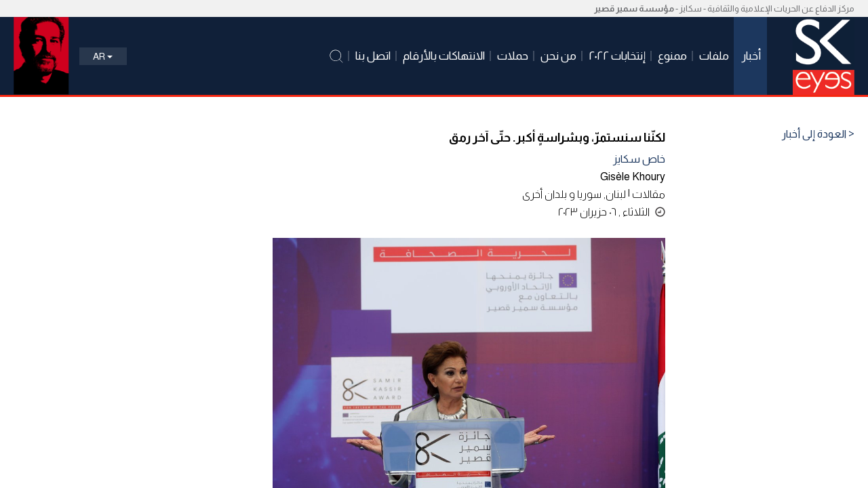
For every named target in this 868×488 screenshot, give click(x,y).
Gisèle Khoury (633, 177)
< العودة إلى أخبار (818, 134)
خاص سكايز (639, 159)
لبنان (616, 194)
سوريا (589, 194)
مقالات (649, 194)
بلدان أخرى (545, 194)
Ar (103, 56)
